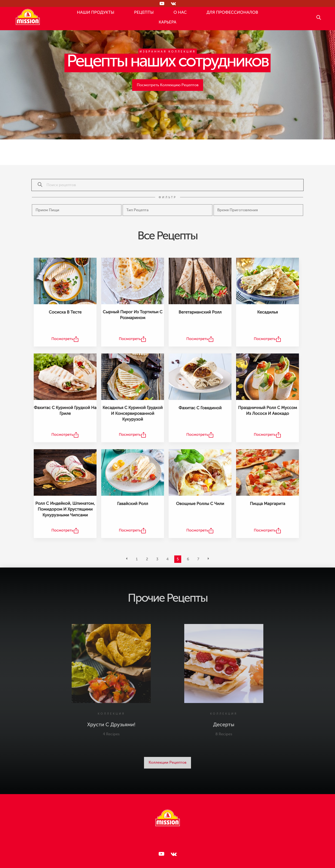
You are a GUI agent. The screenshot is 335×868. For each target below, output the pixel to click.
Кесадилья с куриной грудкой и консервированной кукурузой (133, 414)
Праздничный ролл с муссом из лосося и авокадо (267, 411)
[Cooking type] (258, 210)
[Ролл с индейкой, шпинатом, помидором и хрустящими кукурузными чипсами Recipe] (65, 472)
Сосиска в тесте (65, 312)
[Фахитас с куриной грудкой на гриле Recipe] (65, 377)
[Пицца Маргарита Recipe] (268, 472)
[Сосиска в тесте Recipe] (65, 281)
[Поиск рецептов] (38, 185)
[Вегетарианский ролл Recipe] (200, 281)
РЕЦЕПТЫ (144, 13)
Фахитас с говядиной (200, 408)
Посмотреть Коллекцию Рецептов (168, 85)
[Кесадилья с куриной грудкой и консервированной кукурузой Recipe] (133, 377)
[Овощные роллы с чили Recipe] (200, 472)
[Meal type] (77, 210)
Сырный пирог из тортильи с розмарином (133, 315)
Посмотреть (62, 339)
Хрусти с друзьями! (111, 725)
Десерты (224, 725)
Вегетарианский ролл (200, 312)
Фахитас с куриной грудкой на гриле (65, 411)
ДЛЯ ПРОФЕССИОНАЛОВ (232, 13)
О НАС (180, 13)
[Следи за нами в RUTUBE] (162, 3)
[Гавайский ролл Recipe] (133, 472)
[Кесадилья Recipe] (268, 281)
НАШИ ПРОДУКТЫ (96, 13)
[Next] (208, 559)
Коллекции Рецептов (167, 762)
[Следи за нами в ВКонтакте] (173, 3)
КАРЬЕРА (167, 22)
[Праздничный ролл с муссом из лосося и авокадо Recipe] (268, 377)
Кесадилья (267, 312)
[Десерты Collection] (224, 663)
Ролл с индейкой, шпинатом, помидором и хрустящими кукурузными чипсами (65, 509)
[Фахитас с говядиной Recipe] (200, 377)
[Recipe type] (167, 210)
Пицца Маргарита (268, 504)
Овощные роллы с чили (200, 504)
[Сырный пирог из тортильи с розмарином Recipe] (133, 281)
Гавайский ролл (132, 504)
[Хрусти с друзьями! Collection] (111, 663)
